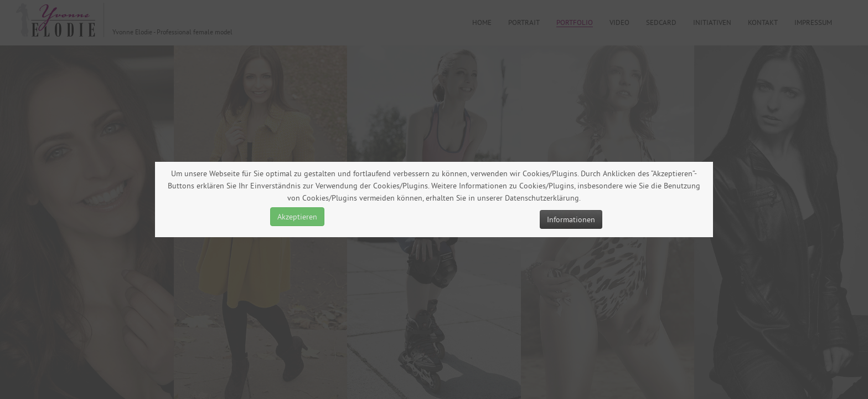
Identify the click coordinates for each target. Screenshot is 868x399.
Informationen (571, 219)
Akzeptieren (297, 217)
